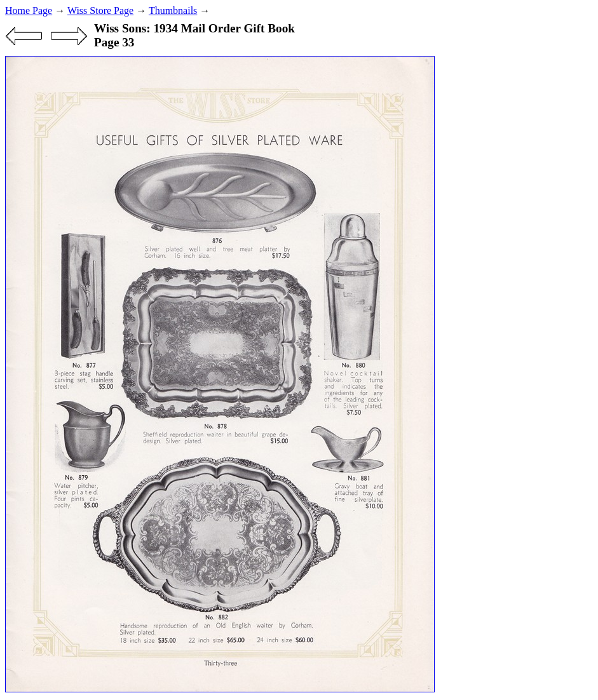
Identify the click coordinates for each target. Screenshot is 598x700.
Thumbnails (173, 10)
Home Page (29, 10)
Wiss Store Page (100, 10)
